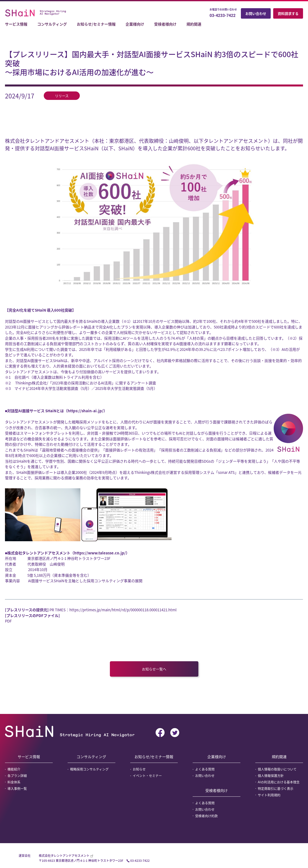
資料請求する (288, 13)
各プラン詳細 (17, 775)
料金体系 (14, 782)
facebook (160, 733)
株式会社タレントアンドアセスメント (65, 856)
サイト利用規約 (269, 795)
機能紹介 (14, 769)
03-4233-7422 (222, 16)
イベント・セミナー (147, 775)
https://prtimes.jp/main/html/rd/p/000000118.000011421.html (123, 610)
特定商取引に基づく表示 (276, 788)
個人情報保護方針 (271, 775)
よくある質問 (205, 769)
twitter (175, 733)
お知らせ (139, 769)
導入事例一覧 (17, 788)
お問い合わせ (256, 13)
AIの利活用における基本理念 (279, 782)
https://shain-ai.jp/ (86, 411)
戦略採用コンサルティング (89, 769)
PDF (8, 621)
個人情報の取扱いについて (277, 769)
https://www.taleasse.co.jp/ (100, 553)
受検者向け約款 (206, 816)
